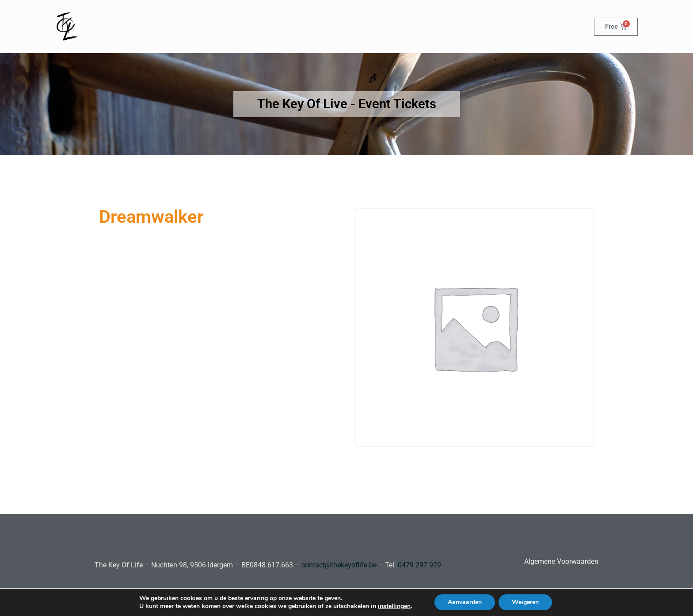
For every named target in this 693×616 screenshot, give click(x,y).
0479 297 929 (419, 565)
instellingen (394, 606)
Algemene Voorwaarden (561, 561)
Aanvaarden (465, 602)
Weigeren (525, 602)
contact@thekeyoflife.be (339, 565)
